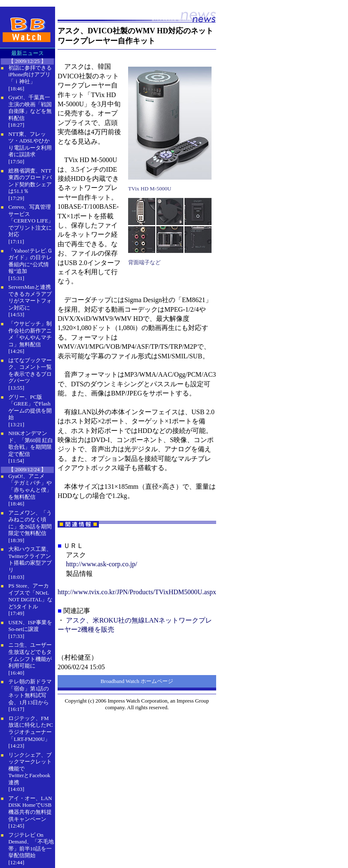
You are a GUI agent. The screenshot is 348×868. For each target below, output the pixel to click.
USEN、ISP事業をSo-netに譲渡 (30, 626)
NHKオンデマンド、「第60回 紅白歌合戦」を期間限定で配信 (31, 444)
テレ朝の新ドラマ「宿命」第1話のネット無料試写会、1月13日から (30, 692)
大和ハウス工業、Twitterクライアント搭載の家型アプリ (30, 559)
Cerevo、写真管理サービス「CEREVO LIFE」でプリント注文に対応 (31, 221)
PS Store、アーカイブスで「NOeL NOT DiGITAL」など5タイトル (30, 596)
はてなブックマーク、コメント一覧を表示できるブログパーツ (30, 371)
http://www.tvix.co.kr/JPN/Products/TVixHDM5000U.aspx (137, 592)
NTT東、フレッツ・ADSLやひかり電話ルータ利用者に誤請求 (30, 144)
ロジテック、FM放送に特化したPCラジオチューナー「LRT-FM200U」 (31, 729)
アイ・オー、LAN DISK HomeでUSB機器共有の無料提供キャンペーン (30, 809)
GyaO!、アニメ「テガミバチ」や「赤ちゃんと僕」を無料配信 (30, 487)
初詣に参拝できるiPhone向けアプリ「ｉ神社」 (30, 75)
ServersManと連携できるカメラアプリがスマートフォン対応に (30, 297)
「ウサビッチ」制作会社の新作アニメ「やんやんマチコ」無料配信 (30, 334)
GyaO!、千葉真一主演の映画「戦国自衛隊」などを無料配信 (30, 108)
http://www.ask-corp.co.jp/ (102, 564)
